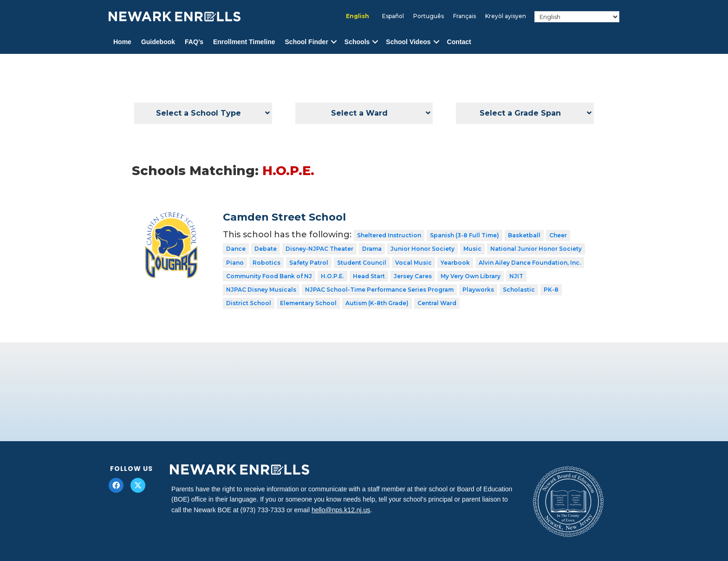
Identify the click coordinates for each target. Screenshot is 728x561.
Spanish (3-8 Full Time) (465, 235)
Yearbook (455, 263)
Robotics (266, 263)
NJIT (516, 276)
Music (472, 249)
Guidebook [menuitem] (158, 42)
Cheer (558, 235)
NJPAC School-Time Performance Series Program (379, 290)
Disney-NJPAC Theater (319, 249)
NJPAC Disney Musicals (261, 290)
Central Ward (437, 303)
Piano (235, 263)
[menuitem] (357, 16)
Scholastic (519, 290)
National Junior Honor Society (536, 249)
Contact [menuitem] (459, 42)
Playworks (478, 290)
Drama (372, 249)
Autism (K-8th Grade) (377, 303)
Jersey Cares (413, 276)
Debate (266, 249)
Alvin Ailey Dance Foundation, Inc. (530, 263)
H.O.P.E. (332, 276)
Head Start (369, 276)
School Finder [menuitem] (307, 42)
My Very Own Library (471, 276)
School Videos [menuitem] (408, 42)
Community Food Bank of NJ (269, 276)
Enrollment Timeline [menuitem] (244, 42)
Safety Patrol (309, 263)
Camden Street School (284, 217)
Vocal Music (413, 263)
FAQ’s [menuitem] (194, 42)
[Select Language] (577, 17)
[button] (334, 42)
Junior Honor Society (422, 249)
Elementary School (308, 303)
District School (249, 303)
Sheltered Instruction (389, 235)
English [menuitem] (357, 16)
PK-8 (551, 290)
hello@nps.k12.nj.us (341, 510)
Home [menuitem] (122, 42)
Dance (236, 249)
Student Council (362, 263)
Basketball (524, 235)
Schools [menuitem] (357, 42)
